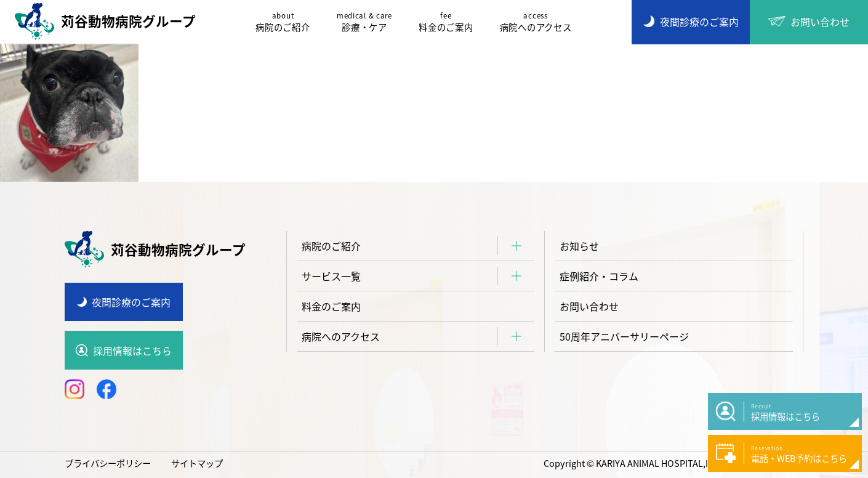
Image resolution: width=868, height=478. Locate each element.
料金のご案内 (446, 22)
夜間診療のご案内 (131, 302)
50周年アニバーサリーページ (624, 336)
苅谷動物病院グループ (105, 22)
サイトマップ (197, 463)
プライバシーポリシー (108, 463)
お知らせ (579, 246)
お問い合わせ (589, 306)
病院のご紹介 (283, 22)
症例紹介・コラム (599, 276)
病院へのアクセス (536, 22)
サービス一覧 (331, 276)
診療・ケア (364, 22)
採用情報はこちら (132, 350)
